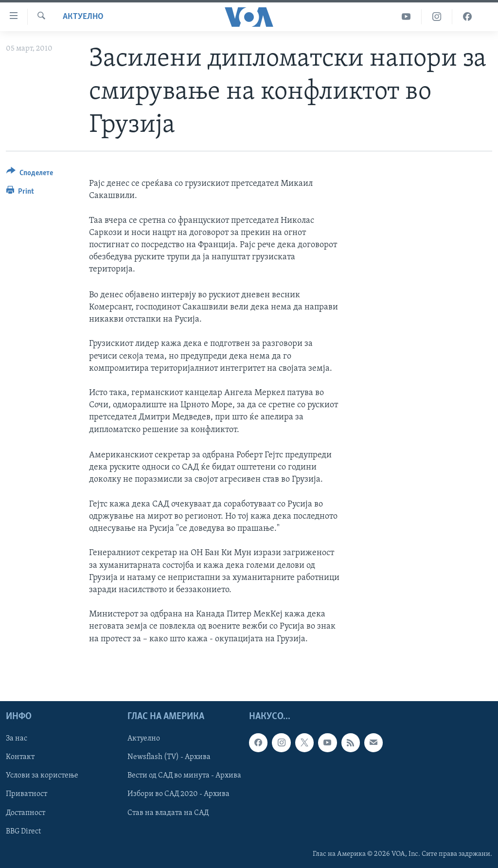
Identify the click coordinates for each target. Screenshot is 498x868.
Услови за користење (42, 776)
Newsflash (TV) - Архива (169, 757)
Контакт (20, 757)
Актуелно (83, 17)
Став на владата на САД (168, 813)
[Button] (30, 174)
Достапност (26, 813)
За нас (17, 739)
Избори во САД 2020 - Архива (178, 794)
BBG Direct (23, 831)
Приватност (27, 794)
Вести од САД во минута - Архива (184, 776)
